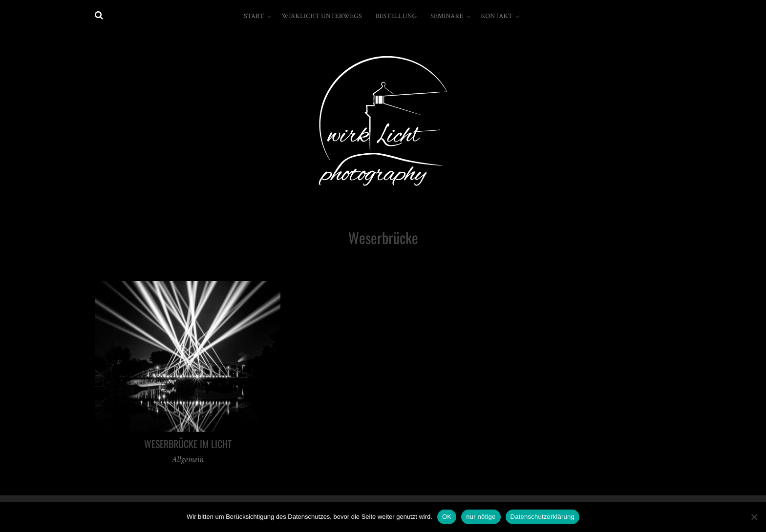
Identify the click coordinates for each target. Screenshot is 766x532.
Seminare (447, 16)
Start (254, 16)
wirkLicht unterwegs (321, 16)
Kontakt (497, 16)
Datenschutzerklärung (543, 517)
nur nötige (481, 517)
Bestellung (396, 16)
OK (447, 517)
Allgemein (187, 460)
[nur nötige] (754, 517)
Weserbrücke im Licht (188, 444)
